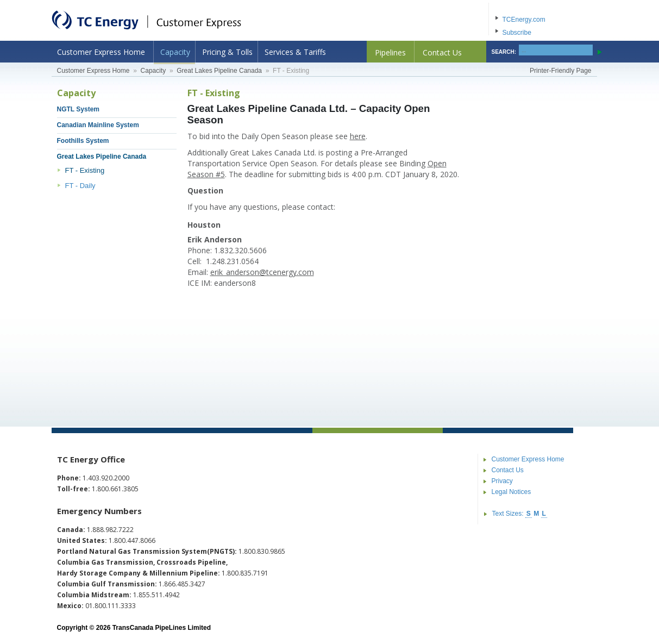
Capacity (175, 52)
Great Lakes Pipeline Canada (219, 71)
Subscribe (517, 33)
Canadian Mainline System (98, 125)
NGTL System (78, 109)
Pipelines (390, 52)
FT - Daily (80, 186)
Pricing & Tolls (227, 52)
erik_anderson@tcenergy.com (262, 272)
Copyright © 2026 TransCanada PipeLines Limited (134, 628)
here (358, 136)
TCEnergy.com (524, 20)
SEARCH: (504, 52)
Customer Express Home (101, 52)
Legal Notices (511, 492)
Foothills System (83, 141)
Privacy (502, 481)
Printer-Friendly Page (560, 71)
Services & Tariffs (295, 52)
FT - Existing (85, 170)
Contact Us (442, 52)
